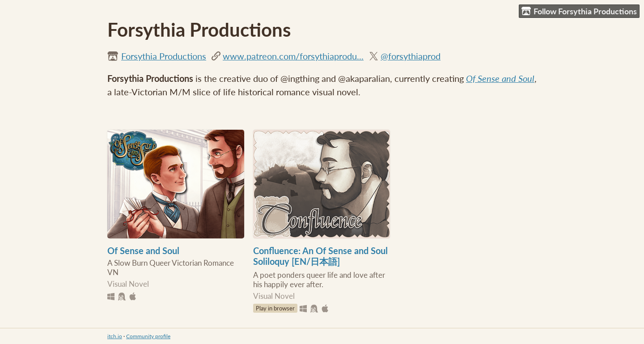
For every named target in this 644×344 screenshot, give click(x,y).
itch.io (115, 336)
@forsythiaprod (411, 56)
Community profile (148, 336)
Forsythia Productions (164, 56)
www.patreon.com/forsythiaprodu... (293, 56)
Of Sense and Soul (500, 78)
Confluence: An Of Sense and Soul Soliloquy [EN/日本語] (320, 256)
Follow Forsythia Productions (579, 11)
